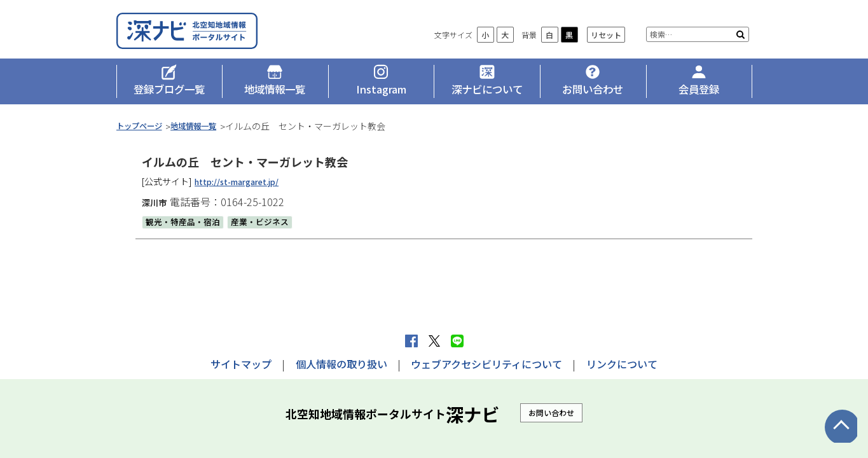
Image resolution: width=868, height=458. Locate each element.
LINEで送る (457, 341)
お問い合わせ (551, 413)
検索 (741, 45)
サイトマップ (241, 364)
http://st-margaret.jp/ (243, 190)
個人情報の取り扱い (341, 364)
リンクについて (622, 364)
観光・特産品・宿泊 (186, 230)
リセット (606, 45)
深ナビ (209, 36)
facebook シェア (411, 341)
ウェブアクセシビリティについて (486, 364)
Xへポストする (434, 341)
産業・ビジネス (268, 230)
